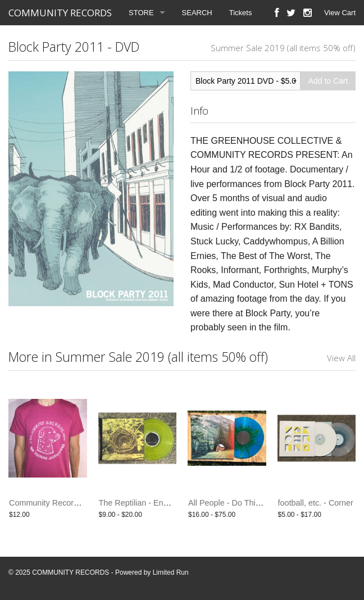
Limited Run (171, 572)
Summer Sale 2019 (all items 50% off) (283, 48)
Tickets (241, 13)
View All (341, 358)
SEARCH (197, 13)
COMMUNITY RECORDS (60, 13)
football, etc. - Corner (316, 503)
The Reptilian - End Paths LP (151, 503)
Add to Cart (328, 81)
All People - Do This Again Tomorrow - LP (262, 503)
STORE (141, 13)
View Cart (340, 13)
